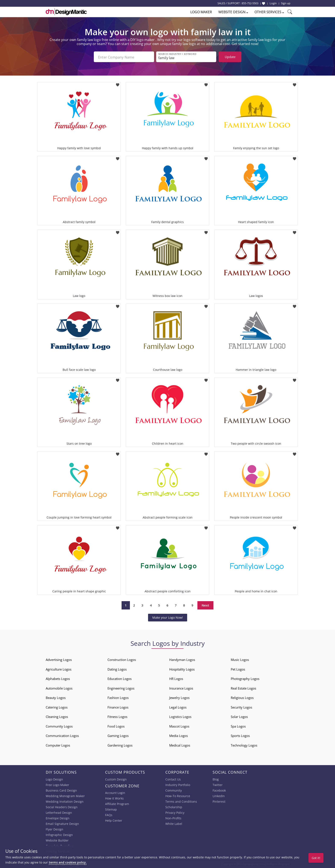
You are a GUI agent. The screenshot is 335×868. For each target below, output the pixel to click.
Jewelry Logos (179, 697)
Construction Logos (122, 659)
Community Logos (59, 725)
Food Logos (116, 725)
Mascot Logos (179, 725)
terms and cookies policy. (68, 862)
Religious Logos (242, 697)
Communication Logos (62, 735)
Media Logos (179, 735)
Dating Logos (117, 668)
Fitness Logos (117, 716)
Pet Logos (238, 668)
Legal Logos (178, 706)
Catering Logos (57, 706)
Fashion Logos (118, 697)
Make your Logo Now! (168, 617)
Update (230, 57)
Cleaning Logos (57, 716)
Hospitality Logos (182, 668)
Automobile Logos (59, 687)
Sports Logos (240, 735)
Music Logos (240, 659)
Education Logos (120, 678)
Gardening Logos (120, 744)
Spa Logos (238, 725)
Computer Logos (58, 744)
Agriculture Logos (59, 668)
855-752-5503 (250, 3)
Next (205, 604)
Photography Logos (245, 678)
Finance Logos (118, 706)
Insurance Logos (181, 687)
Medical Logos (180, 744)
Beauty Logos (56, 697)
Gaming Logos (118, 735)
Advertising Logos (59, 659)
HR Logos (176, 678)
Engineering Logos (121, 687)
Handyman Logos (182, 659)
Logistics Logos (180, 716)
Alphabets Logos (58, 678)
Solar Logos (239, 716)
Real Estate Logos (243, 687)
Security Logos (241, 706)
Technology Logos (244, 744)
